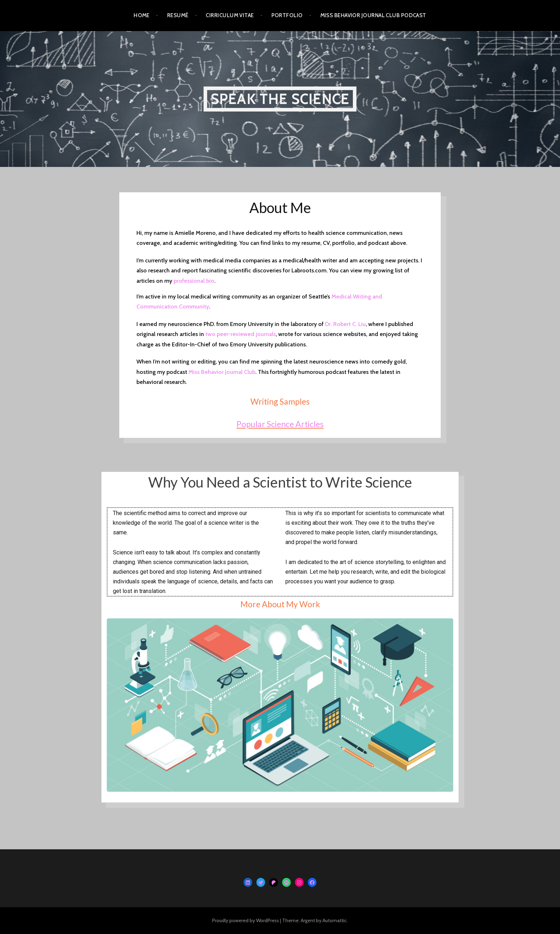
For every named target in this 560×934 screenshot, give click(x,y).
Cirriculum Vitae (230, 15)
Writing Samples (280, 401)
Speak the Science (280, 99)
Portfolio (287, 15)
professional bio (194, 281)
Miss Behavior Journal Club (222, 372)
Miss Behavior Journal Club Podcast (373, 15)
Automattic (335, 920)
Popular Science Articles (280, 424)
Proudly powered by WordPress (246, 920)
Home (142, 15)
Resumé (178, 15)
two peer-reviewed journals (240, 334)
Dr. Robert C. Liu (345, 324)
